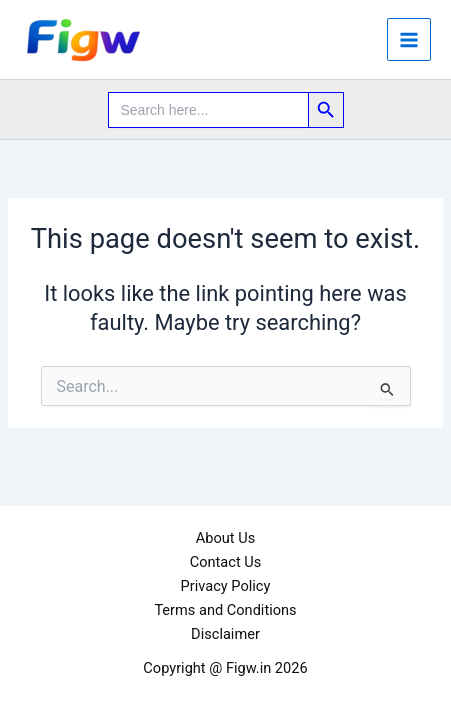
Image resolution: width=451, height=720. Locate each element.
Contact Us (226, 562)
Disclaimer (225, 634)
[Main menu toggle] (409, 40)
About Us (225, 538)
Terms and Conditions (225, 610)
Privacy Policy (226, 586)
